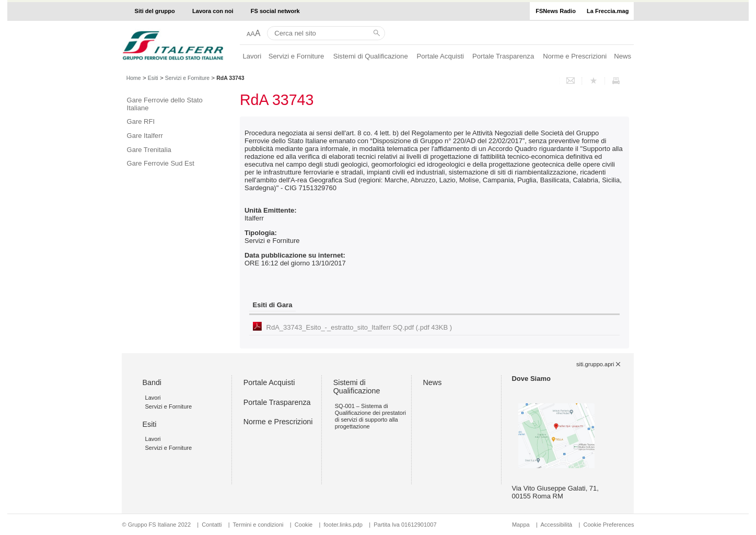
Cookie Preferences (608, 525)
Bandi (152, 382)
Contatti (212, 525)
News (623, 56)
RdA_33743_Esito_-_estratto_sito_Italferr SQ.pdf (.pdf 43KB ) (359, 327)
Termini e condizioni (258, 525)
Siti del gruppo (155, 11)
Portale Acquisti (440, 56)
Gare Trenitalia (149, 150)
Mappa (521, 525)
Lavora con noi (213, 11)
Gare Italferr (145, 136)
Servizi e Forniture (296, 56)
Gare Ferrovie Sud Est (161, 163)
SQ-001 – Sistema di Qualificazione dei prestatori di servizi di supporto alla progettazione (370, 416)
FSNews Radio (556, 11)
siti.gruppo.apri (595, 364)
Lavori (252, 56)
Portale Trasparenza (503, 56)
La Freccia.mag (608, 11)
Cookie (304, 525)
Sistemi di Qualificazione (371, 56)
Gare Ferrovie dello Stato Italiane (165, 104)
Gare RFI (141, 121)
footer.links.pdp (343, 525)
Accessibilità (557, 525)
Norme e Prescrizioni (575, 56)
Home (134, 78)
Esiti (153, 78)
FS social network (275, 11)
